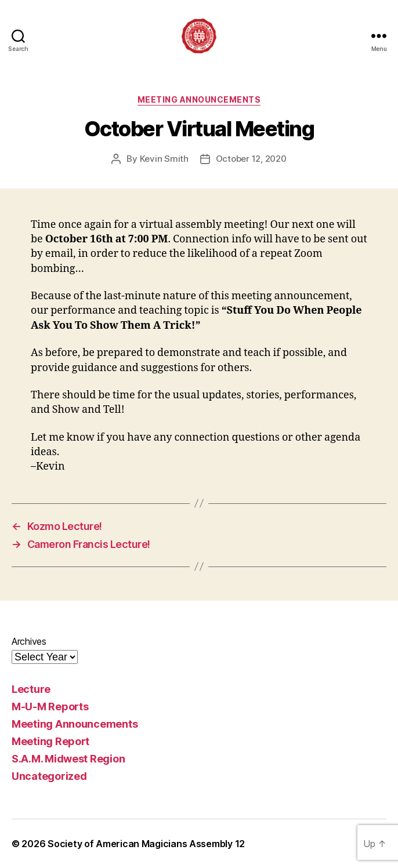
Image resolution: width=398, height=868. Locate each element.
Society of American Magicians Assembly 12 (146, 844)
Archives (29, 641)
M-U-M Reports (50, 707)
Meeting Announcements (199, 99)
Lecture (31, 689)
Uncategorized (49, 776)
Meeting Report (50, 741)
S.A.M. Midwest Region (68, 759)
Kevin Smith (164, 159)
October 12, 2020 (251, 159)
